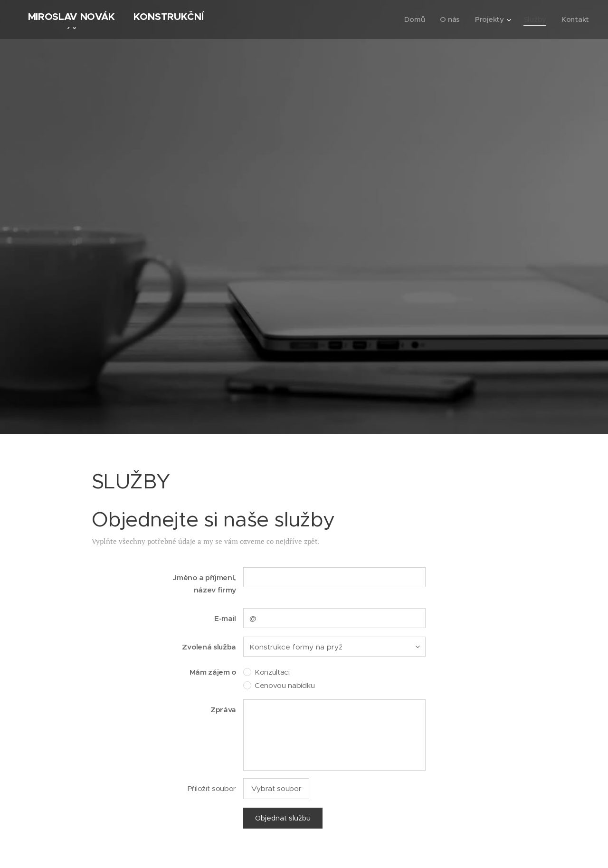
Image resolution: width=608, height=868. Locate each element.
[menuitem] (413, 19)
